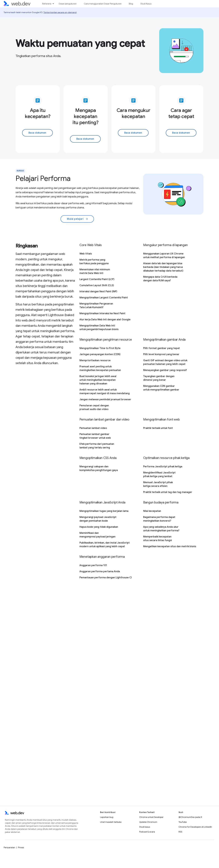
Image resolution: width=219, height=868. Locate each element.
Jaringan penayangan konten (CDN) (100, 354)
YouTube (183, 822)
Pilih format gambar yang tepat (162, 348)
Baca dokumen (37, 133)
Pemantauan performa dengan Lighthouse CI (106, 578)
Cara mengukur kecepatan (134, 113)
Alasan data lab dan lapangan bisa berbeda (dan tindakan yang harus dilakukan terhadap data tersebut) (163, 267)
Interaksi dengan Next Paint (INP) (98, 292)
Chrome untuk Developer (151, 817)
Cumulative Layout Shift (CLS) (97, 285)
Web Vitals (86, 254)
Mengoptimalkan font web (161, 420)
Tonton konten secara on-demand (60, 12)
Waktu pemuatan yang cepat (80, 43)
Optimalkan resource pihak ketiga (166, 458)
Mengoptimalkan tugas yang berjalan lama (104, 511)
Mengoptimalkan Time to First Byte (100, 348)
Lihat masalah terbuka (111, 822)
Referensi (47, 4)
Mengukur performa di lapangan (165, 245)
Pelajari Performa (43, 178)
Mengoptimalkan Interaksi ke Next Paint (102, 313)
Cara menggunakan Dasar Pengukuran (103, 4)
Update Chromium (148, 822)
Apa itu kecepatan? (38, 113)
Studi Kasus (146, 4)
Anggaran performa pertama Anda (100, 571)
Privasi (21, 847)
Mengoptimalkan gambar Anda (164, 340)
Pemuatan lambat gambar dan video (104, 420)
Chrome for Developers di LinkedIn (195, 827)
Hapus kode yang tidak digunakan (99, 527)
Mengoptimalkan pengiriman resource (106, 340)
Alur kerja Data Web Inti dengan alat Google (105, 320)
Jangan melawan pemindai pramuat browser (105, 399)
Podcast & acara (147, 832)
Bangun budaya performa (161, 502)
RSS (180, 832)
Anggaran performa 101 (93, 565)
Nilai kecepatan (152, 511)
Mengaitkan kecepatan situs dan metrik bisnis (170, 546)
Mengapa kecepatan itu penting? (86, 116)
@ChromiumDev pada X (190, 817)
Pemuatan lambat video (93, 428)
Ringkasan (27, 246)
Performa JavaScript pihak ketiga (163, 467)
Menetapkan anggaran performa (102, 557)
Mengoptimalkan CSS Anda (98, 458)
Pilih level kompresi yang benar (161, 354)
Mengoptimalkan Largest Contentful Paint (104, 298)
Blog (131, 4)
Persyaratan (9, 847)
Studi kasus (145, 827)
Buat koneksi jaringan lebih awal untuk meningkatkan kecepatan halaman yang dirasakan (98, 380)
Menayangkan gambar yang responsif (165, 370)
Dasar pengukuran (68, 4)
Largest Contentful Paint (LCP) (97, 279)
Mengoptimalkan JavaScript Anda (102, 502)
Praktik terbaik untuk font (158, 428)
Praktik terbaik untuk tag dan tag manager (168, 492)
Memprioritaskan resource (95, 360)
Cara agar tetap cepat (181, 113)
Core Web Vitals (91, 245)
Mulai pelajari (78, 219)
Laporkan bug (107, 817)
